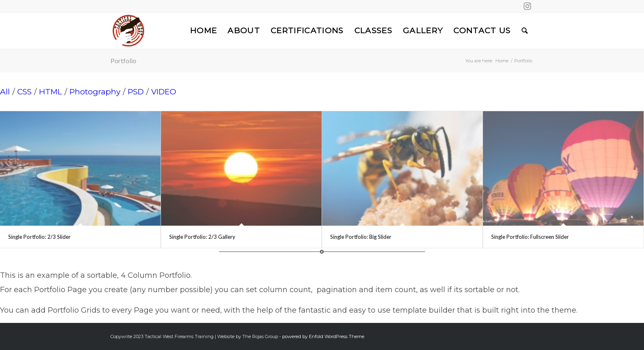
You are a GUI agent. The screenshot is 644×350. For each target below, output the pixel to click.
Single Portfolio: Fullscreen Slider (530, 237)
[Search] (525, 31)
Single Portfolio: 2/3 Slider (39, 237)
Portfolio (123, 61)
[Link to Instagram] (527, 6)
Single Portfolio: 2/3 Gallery (202, 237)
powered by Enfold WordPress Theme (323, 336)
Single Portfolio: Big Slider (361, 237)
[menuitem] (204, 31)
